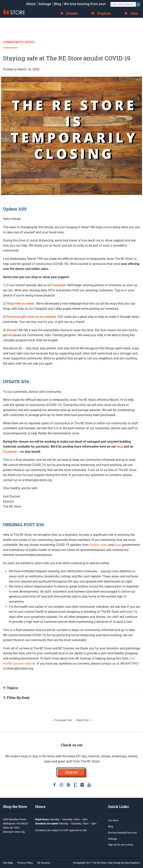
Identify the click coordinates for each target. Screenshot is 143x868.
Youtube (89, 785)
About (31, 4)
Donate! (13, 330)
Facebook (59, 285)
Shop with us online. (21, 304)
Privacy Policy (25, 863)
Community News (19, 42)
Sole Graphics (132, 863)
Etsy (75, 785)
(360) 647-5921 (11, 828)
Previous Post (61, 720)
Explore (104, 13)
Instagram (61, 785)
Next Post (85, 720)
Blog (57, 4)
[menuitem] (31, 4)
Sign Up (71, 772)
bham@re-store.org (14, 832)
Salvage (45, 4)
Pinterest (68, 785)
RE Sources (44, 863)
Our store (113, 820)
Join (134, 13)
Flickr (82, 785)
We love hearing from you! (85, 4)
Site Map (8, 863)
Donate (72, 13)
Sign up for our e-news (121, 845)
